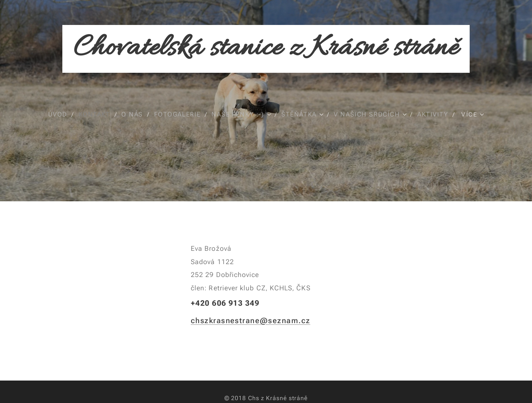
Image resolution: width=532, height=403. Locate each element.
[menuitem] (57, 114)
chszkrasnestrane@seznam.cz (250, 320)
